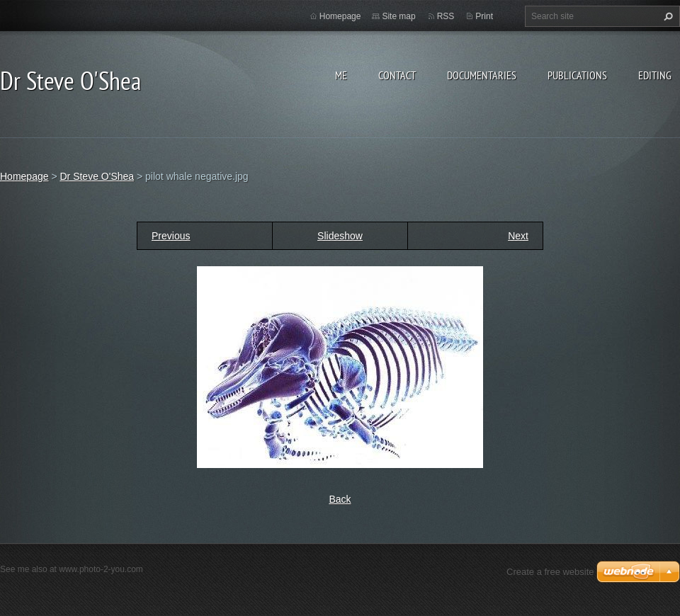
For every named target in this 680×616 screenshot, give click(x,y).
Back (340, 499)
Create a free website (550, 572)
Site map (398, 16)
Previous (171, 236)
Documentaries (482, 75)
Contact (397, 75)
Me (341, 75)
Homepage (340, 16)
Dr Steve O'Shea (97, 176)
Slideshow (340, 236)
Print (484, 16)
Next (518, 236)
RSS (446, 16)
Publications (577, 75)
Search (667, 16)
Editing (655, 75)
